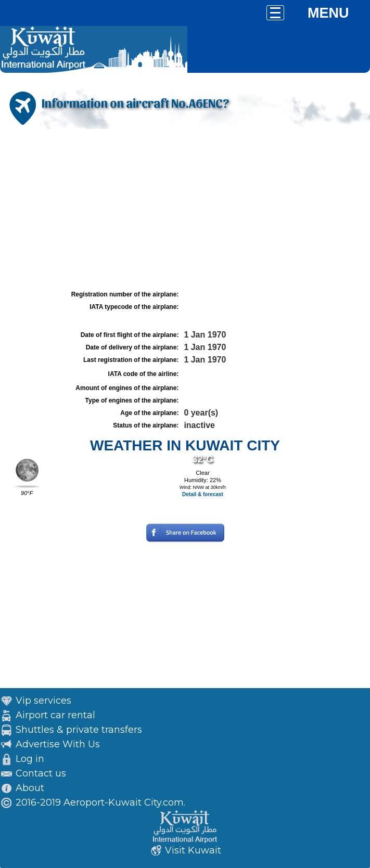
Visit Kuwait (193, 850)
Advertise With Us (58, 744)
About (30, 788)
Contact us (41, 773)
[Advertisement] (185, 210)
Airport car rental (55, 715)
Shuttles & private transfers (79, 730)
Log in (30, 759)
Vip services (43, 701)
